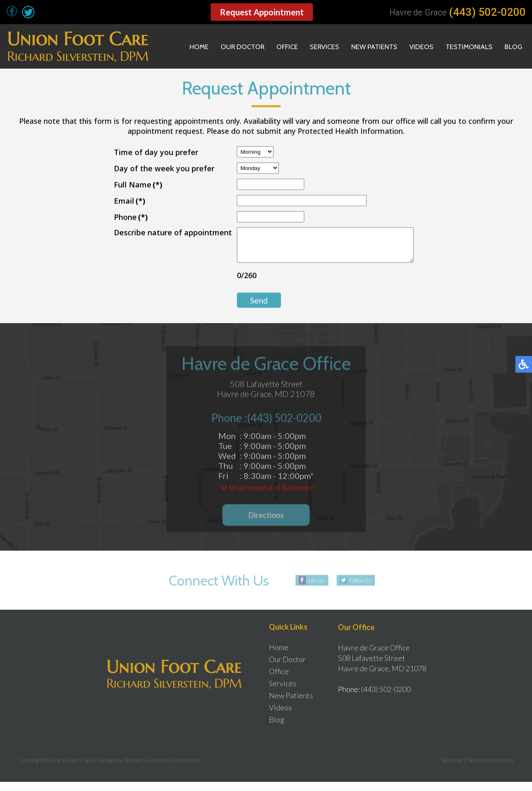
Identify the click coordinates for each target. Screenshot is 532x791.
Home (176, 47)
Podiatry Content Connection (161, 769)
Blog (512, 47)
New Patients (364, 47)
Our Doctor (223, 47)
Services (311, 47)
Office (271, 47)
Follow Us (360, 590)
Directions (266, 525)
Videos (414, 47)
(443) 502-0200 (487, 12)
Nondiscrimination (490, 769)
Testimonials (465, 47)
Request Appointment (262, 12)
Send (249, 307)
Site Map (452, 769)
